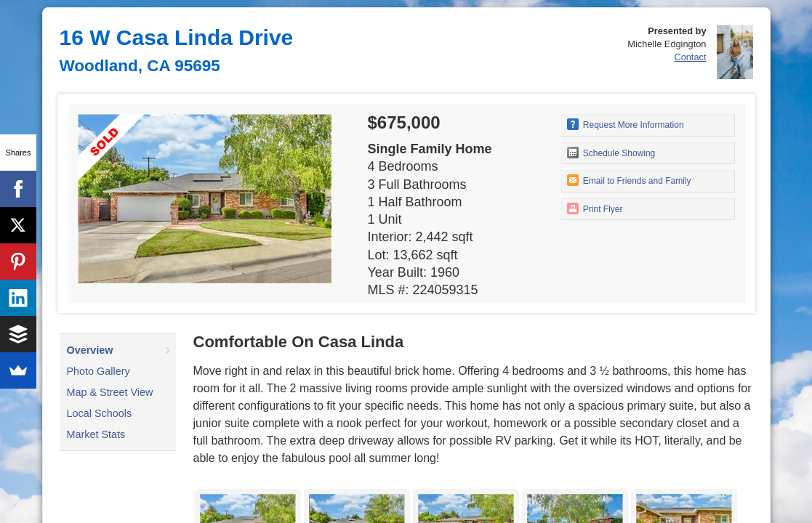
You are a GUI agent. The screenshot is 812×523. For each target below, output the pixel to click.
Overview (90, 350)
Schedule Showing (611, 153)
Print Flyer (595, 208)
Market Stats (96, 434)
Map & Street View (110, 392)
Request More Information (626, 124)
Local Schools (100, 413)
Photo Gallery (99, 371)
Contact (690, 57)
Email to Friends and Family (629, 180)
